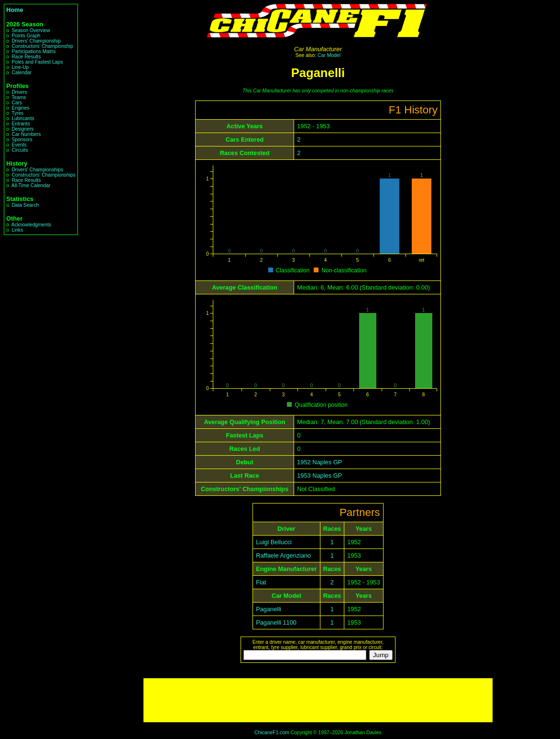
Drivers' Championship (36, 41)
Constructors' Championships (43, 175)
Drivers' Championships (37, 170)
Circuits (20, 150)
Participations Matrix (33, 51)
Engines (20, 108)
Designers (22, 129)
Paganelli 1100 (276, 622)
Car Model (329, 55)
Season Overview (31, 30)
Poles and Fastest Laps (37, 62)
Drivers (19, 92)
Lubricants (23, 118)
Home (15, 10)
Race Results (26, 57)
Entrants (21, 124)
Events (19, 145)
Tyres (17, 113)
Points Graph (26, 36)
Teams (19, 97)
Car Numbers (26, 134)
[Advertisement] (318, 700)
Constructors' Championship (42, 46)
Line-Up (20, 67)
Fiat (261, 582)
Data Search (25, 205)
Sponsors (22, 140)
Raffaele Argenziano (283, 555)
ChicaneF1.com (272, 733)
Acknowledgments (31, 225)
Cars (17, 103)
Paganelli (269, 609)
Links (17, 230)
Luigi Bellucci (274, 542)
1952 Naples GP (319, 462)
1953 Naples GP (319, 476)
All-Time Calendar (31, 185)
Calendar (22, 73)
